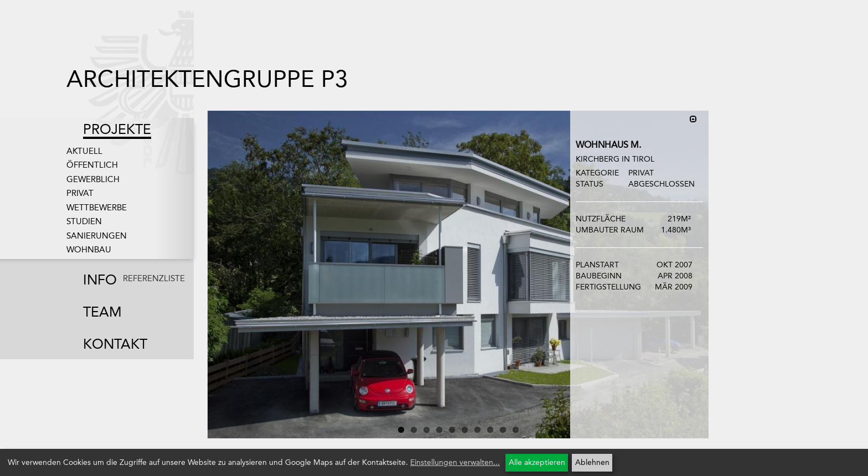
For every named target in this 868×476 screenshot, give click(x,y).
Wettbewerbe (97, 208)
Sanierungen (97, 236)
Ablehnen (592, 462)
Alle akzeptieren (537, 462)
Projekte (117, 129)
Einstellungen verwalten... (455, 462)
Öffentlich (92, 165)
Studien (84, 221)
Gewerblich (93, 179)
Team (102, 312)
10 (516, 430)
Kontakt (115, 344)
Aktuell (84, 151)
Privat (80, 193)
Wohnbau (89, 250)
